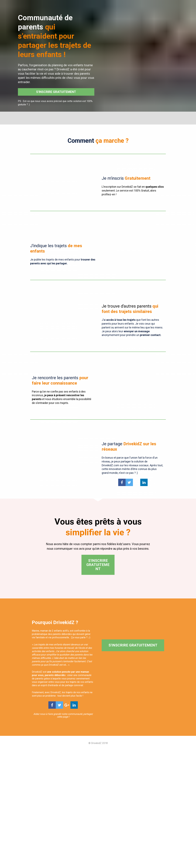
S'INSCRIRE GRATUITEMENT (56, 92)
